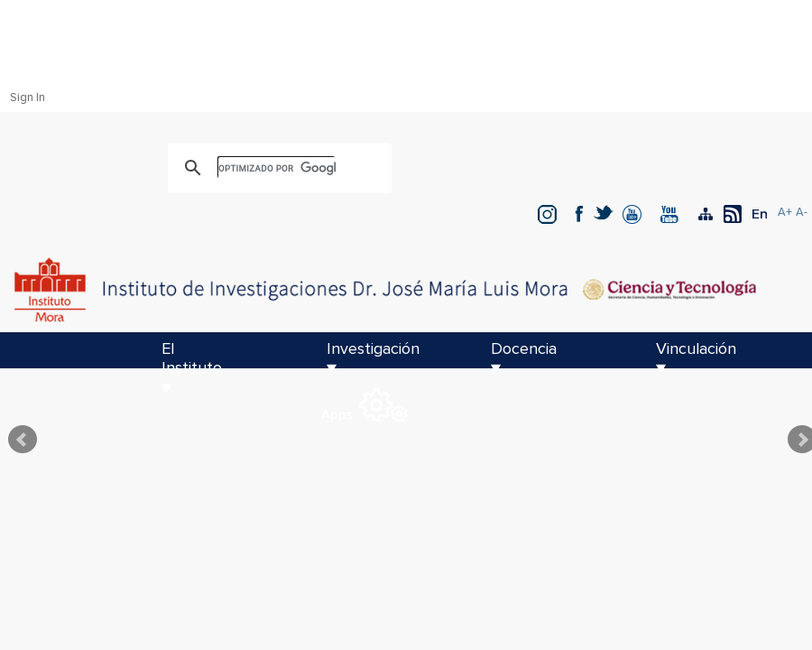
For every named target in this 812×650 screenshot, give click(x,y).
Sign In (28, 98)
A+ (785, 213)
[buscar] (277, 168)
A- (802, 213)
